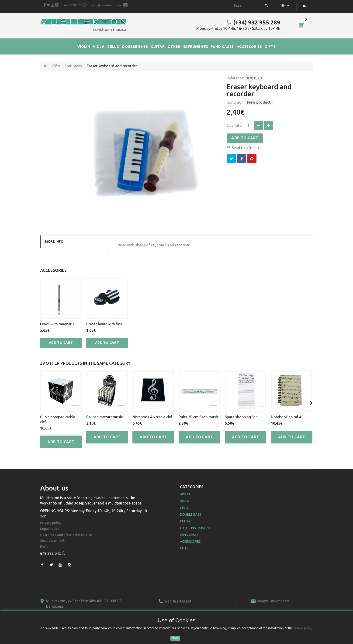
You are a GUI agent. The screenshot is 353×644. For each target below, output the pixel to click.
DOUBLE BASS (135, 46)
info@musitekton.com (110, 5)
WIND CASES (222, 46)
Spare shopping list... (242, 417)
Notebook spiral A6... (288, 417)
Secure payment (52, 541)
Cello (185, 508)
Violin (185, 494)
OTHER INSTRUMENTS (188, 46)
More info (54, 242)
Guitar (185, 521)
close (175, 638)
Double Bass (191, 515)
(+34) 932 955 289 (253, 22)
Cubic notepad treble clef (58, 419)
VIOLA (99, 46)
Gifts (56, 66)
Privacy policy (51, 523)
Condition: (235, 102)
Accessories (190, 542)
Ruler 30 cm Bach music (199, 417)
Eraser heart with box (104, 324)
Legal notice (50, 529)
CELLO (113, 46)
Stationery (73, 66)
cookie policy (303, 628)
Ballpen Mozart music (105, 417)
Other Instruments (196, 528)
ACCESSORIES (249, 46)
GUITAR (158, 46)
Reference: (235, 78)
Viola (185, 501)
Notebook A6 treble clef (152, 417)
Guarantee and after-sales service (66, 535)
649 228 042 (75, 5)
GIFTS (270, 46)
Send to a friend (245, 148)
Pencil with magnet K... (59, 324)
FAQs (44, 547)
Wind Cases (189, 535)
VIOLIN (84, 46)
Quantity (234, 125)
